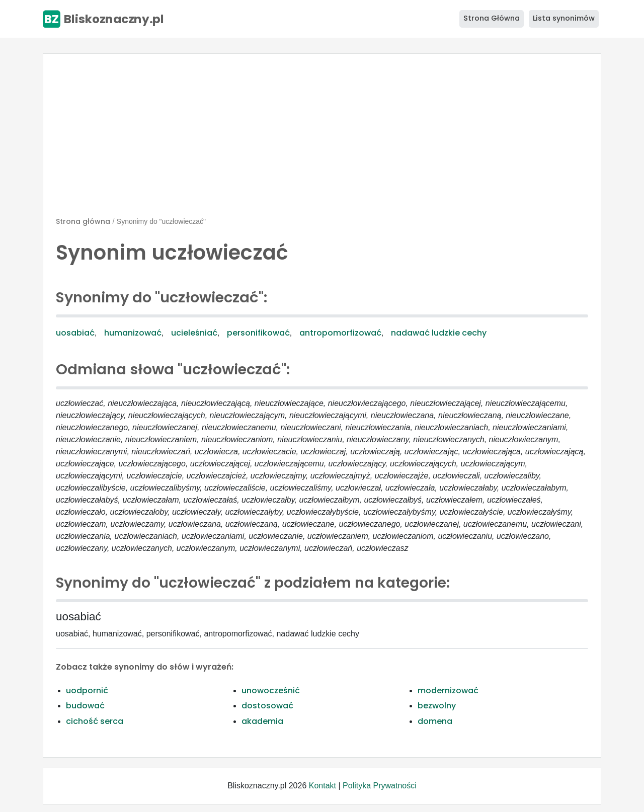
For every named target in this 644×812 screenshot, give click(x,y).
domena (435, 721)
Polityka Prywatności (380, 786)
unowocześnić (271, 691)
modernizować (448, 691)
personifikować (258, 333)
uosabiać (75, 333)
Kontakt (323, 786)
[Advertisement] (322, 139)
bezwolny (437, 706)
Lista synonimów (564, 18)
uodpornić (87, 691)
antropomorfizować (340, 333)
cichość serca (95, 721)
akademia (262, 721)
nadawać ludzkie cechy (439, 333)
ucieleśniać (194, 333)
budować (85, 706)
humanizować (133, 333)
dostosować (267, 706)
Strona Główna (492, 18)
